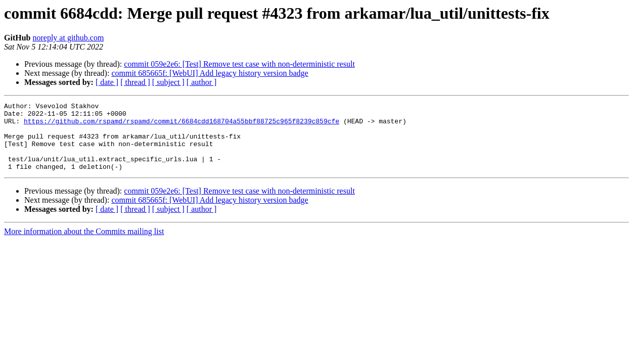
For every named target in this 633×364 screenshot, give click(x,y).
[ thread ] (135, 82)
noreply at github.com (68, 38)
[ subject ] (168, 82)
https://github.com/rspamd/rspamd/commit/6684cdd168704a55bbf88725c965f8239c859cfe (182, 125)
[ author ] (202, 82)
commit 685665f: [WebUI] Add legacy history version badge (210, 73)
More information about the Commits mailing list (84, 245)
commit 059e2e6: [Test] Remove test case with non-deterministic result (239, 64)
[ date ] (107, 82)
